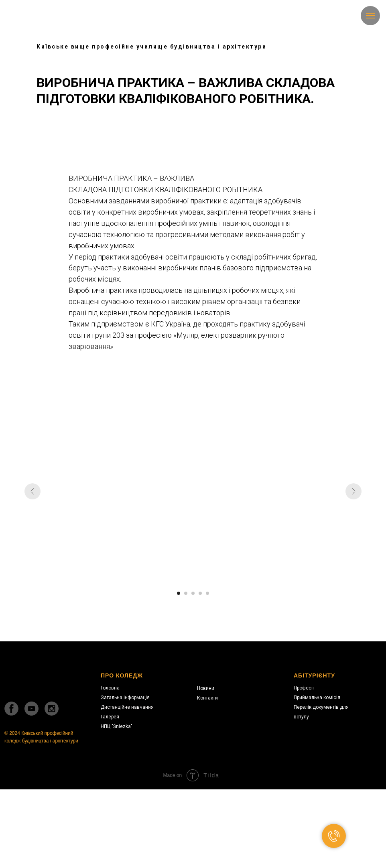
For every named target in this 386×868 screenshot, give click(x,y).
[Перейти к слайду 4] (200, 593)
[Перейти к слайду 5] (207, 593)
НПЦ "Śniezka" (117, 726)
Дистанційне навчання (127, 707)
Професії (304, 688)
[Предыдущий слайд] (33, 491)
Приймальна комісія (317, 698)
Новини (206, 688)
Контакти (207, 698)
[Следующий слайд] (353, 491)
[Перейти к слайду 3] (193, 593)
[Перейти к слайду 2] (186, 593)
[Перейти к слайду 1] (179, 593)
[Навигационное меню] (370, 16)
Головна (110, 688)
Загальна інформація (125, 698)
